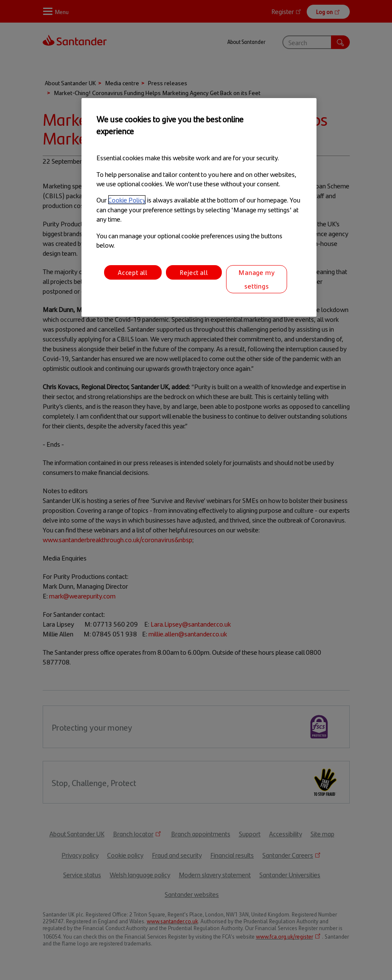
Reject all (194, 272)
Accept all (133, 272)
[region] (199, 208)
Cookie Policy (127, 200)
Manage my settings (257, 279)
